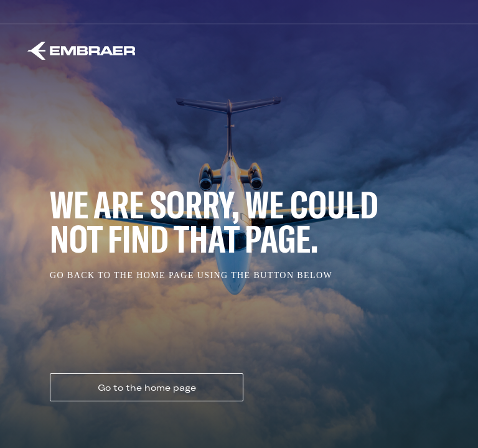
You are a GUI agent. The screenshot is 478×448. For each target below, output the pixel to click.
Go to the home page (147, 388)
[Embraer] (81, 51)
